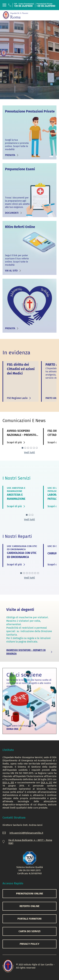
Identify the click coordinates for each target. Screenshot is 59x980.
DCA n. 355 (8, 783)
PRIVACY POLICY (29, 944)
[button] (22, 448)
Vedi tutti (29, 452)
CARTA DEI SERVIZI (29, 931)
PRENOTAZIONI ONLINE (30, 894)
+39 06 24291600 (23, 6)
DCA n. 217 (47, 783)
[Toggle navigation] (4, 5)
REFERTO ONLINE (29, 906)
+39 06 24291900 (46, 6)
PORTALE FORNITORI (29, 919)
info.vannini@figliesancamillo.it (26, 833)
